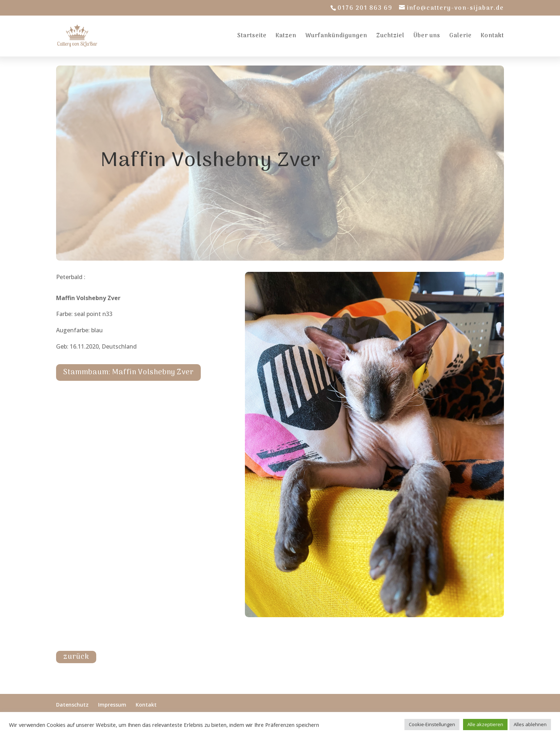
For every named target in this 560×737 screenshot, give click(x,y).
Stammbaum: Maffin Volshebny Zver (128, 372)
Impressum (112, 705)
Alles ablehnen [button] (530, 724)
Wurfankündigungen (336, 37)
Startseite (252, 37)
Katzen (286, 37)
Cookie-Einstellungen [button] (432, 724)
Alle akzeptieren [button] (485, 724)
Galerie (461, 37)
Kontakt (492, 37)
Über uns (427, 37)
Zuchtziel (390, 37)
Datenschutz (72, 705)
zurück (76, 657)
